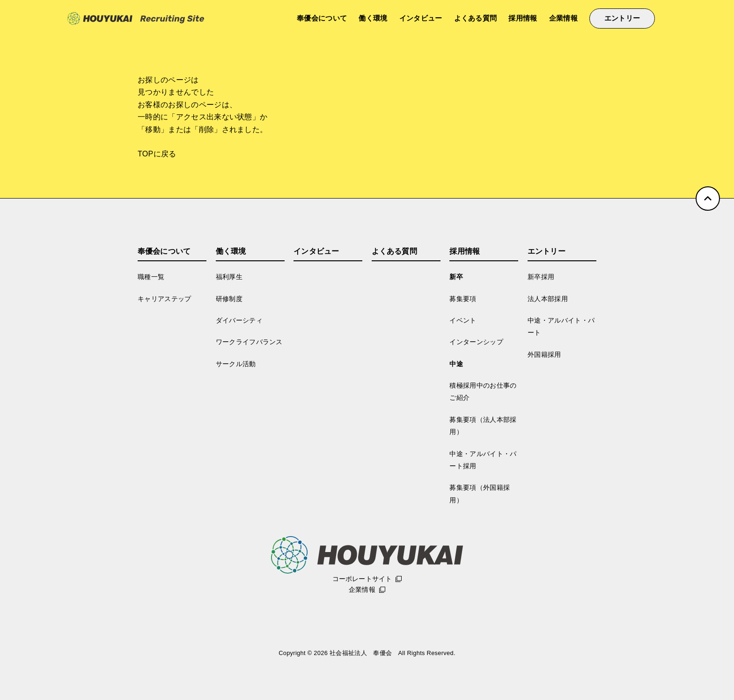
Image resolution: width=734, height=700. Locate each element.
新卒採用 (541, 277)
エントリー (622, 18)
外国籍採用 (544, 354)
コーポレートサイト (362, 579)
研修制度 (229, 299)
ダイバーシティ (239, 320)
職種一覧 (151, 277)
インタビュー (421, 18)
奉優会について (322, 18)
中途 (456, 364)
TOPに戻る (157, 154)
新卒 (456, 277)
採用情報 (523, 18)
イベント (463, 320)
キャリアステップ (165, 299)
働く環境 (373, 18)
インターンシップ (476, 342)
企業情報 (563, 18)
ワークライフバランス (249, 342)
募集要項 (463, 299)
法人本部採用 (548, 299)
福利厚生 (229, 277)
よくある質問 (476, 18)
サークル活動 (236, 364)
